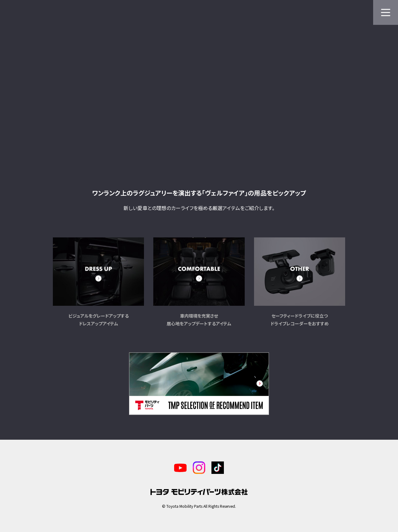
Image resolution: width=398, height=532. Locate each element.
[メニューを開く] (386, 12)
